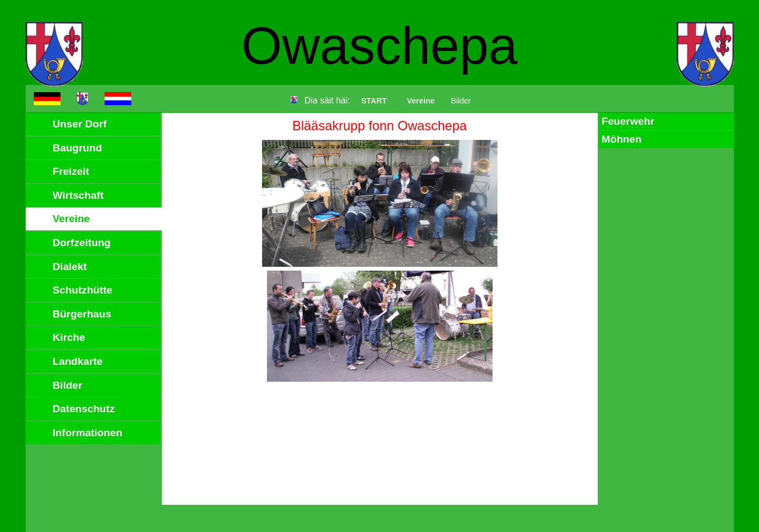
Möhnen (622, 139)
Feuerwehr (628, 121)
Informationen (88, 433)
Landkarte (78, 361)
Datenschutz (84, 409)
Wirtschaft (78, 195)
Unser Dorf (80, 124)
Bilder (68, 385)
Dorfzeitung (82, 243)
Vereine (421, 101)
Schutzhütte (83, 290)
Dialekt (70, 267)
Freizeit (71, 171)
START (374, 101)
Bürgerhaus (82, 314)
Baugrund (78, 148)
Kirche (69, 337)
